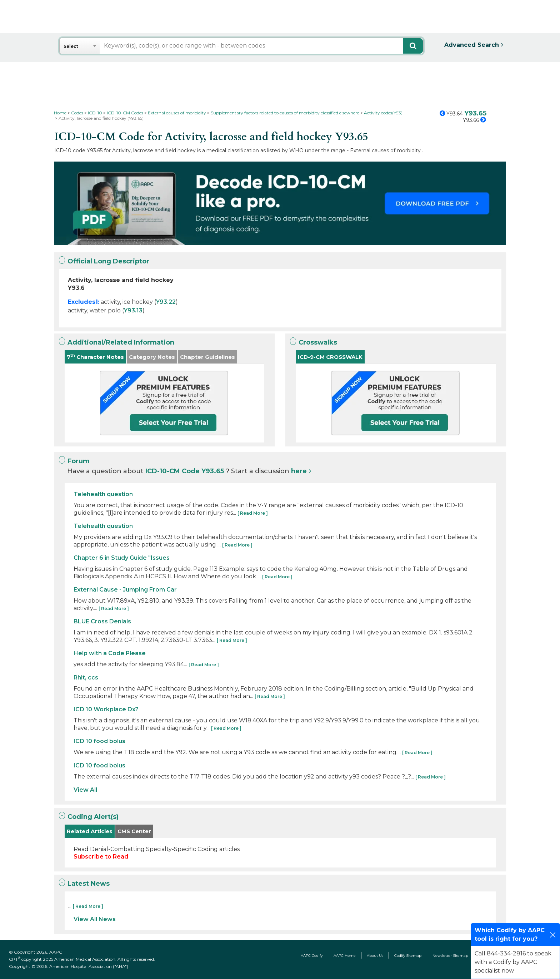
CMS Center (134, 831)
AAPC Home (345, 956)
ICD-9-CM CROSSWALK (330, 357)
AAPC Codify (312, 956)
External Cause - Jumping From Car (125, 590)
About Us (375, 956)
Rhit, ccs (86, 678)
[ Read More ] (253, 513)
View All (85, 790)
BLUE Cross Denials (102, 621)
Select (71, 46)
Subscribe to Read (101, 857)
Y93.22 (166, 302)
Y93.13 (133, 310)
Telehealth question (103, 494)
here (299, 471)
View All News (95, 919)
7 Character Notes (95, 357)
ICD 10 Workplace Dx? (106, 709)
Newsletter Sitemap (450, 956)
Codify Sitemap (408, 956)
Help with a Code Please (110, 653)
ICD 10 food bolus (99, 741)
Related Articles (90, 831)
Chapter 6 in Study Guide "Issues (122, 558)
